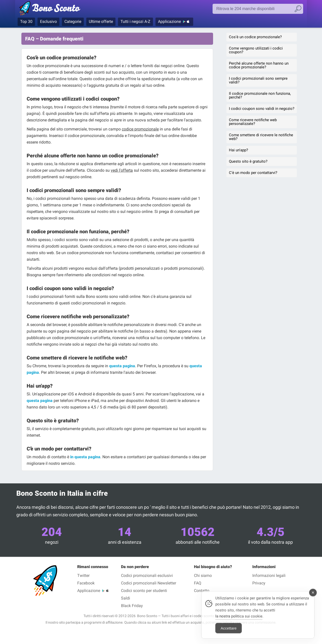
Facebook (86, 583)
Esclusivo (48, 21)
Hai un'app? (238, 150)
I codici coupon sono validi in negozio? (262, 109)
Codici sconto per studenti (144, 591)
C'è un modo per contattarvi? (253, 173)
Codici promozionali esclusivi (147, 576)
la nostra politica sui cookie (239, 619)
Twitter (83, 576)
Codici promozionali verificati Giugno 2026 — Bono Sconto (58, 9)
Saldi (126, 598)
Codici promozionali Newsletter (149, 583)
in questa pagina (85, 457)
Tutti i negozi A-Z (135, 21)
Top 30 (26, 21)
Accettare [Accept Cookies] (229, 631)
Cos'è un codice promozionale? (255, 37)
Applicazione (169, 21)
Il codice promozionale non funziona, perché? (260, 95)
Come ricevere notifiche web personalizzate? (253, 122)
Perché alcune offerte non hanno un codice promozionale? (259, 65)
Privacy (259, 583)
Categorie (73, 21)
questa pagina (122, 366)
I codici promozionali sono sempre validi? (258, 80)
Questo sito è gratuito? (248, 161)
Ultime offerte (101, 21)
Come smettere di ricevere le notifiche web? (261, 137)
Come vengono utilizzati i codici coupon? (256, 50)
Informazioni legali (269, 576)
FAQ (198, 583)
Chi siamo (203, 576)
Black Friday (132, 606)
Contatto (202, 591)
